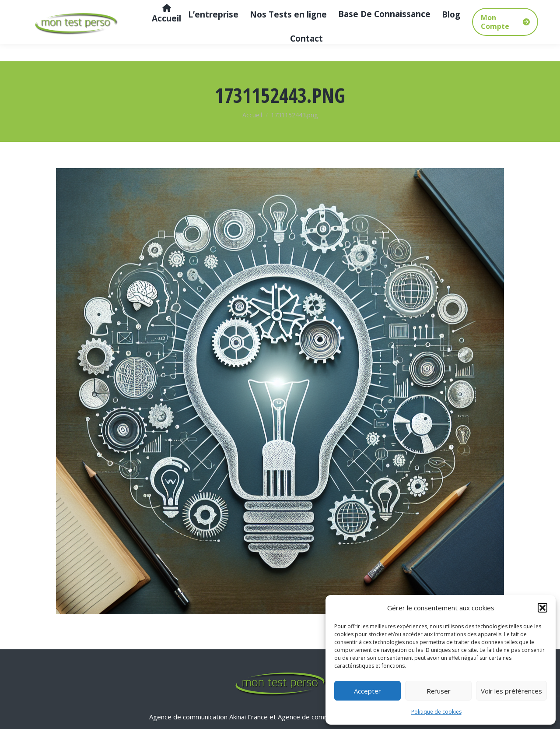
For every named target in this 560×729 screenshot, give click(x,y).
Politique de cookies (436, 712)
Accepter (367, 691)
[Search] (490, 9)
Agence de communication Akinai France (209, 717)
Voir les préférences (511, 691)
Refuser (439, 691)
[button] (542, 608)
